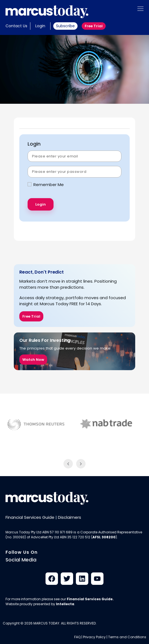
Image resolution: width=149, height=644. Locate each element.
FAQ (77, 637)
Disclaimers (70, 517)
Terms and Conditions (127, 637)
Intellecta (65, 604)
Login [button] (40, 26)
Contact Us (16, 26)
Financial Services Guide (30, 517)
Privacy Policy (94, 637)
